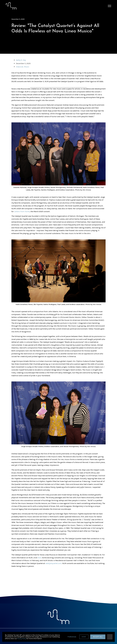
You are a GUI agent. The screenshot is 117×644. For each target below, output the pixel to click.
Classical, (20, 67)
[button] (109, 6)
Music (27, 67)
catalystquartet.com (53, 563)
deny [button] (84, 637)
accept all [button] (98, 637)
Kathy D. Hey (21, 60)
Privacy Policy (22, 639)
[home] (11, 6)
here (40, 558)
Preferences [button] (72, 637)
